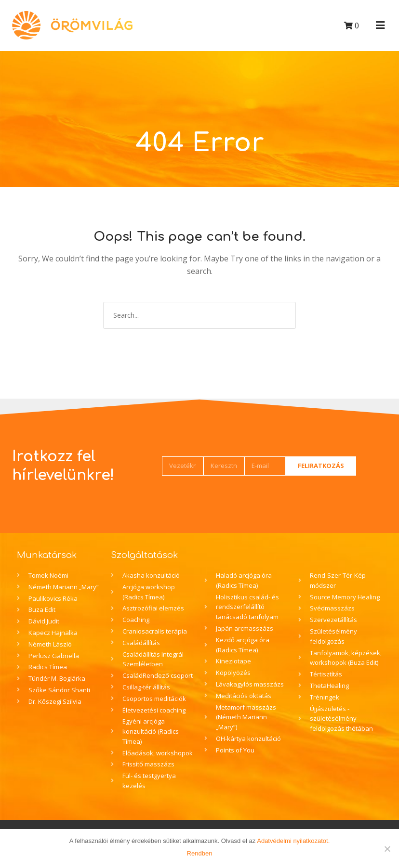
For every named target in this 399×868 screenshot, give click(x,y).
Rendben (200, 853)
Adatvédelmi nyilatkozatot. (293, 841)
